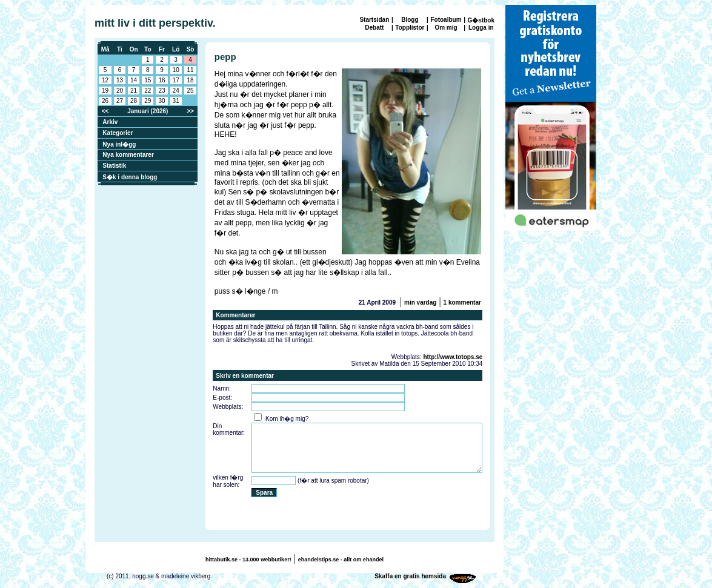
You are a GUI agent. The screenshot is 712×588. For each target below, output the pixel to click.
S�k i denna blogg (130, 177)
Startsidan (374, 20)
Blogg (410, 20)
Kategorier (118, 133)
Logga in (481, 28)
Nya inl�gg (119, 144)
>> (190, 111)
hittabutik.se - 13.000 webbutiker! (248, 560)
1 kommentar (462, 302)
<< (105, 111)
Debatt (374, 28)
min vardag (420, 302)
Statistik (114, 166)
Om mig (446, 28)
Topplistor (410, 28)
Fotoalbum (446, 20)
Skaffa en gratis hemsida (410, 576)
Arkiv (110, 122)
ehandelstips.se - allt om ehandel (341, 560)
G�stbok (481, 20)
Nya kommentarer (128, 155)
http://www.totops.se (453, 357)
